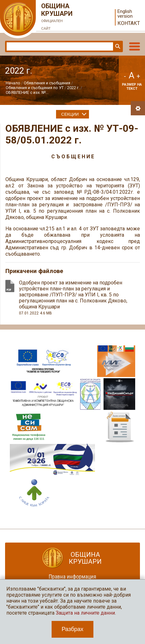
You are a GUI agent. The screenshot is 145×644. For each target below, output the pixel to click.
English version (125, 14)
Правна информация (72, 577)
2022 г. (73, 88)
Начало (13, 83)
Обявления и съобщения (47, 83)
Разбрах (73, 629)
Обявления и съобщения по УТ (35, 88)
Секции (70, 114)
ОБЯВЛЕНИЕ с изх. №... (27, 92)
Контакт (129, 23)
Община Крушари (57, 17)
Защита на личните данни (85, 613)
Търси (117, 46)
